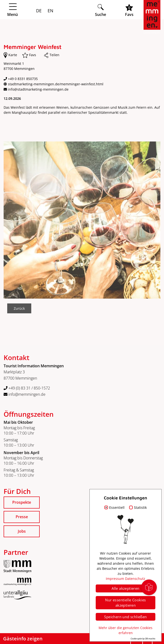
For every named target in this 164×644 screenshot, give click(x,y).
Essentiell (117, 507)
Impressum (115, 579)
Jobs (22, 531)
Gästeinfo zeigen (23, 639)
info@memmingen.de (25, 394)
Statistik (140, 507)
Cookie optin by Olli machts (143, 639)
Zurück (19, 308)
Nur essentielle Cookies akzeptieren (125, 603)
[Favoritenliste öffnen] (129, 10)
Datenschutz (135, 579)
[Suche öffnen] (101, 10)
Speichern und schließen (125, 617)
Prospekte (22, 502)
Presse (22, 517)
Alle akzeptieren (125, 588)
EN (50, 11)
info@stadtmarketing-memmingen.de (38, 89)
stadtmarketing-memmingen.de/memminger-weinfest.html (56, 84)
